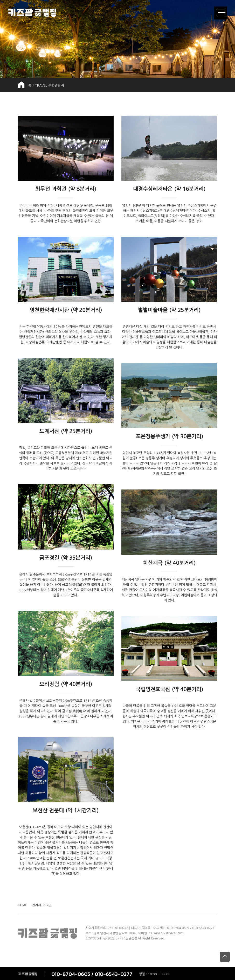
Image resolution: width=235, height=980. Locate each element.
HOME (22, 905)
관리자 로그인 (42, 905)
